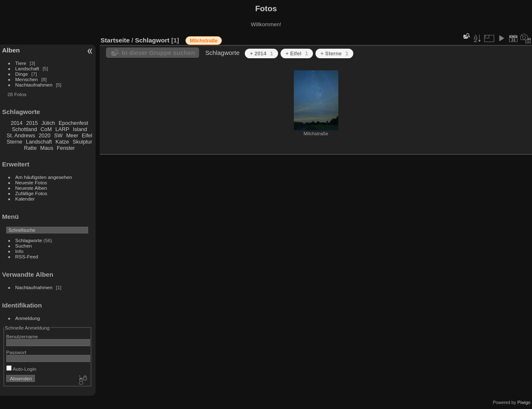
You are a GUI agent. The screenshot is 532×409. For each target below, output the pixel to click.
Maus (47, 148)
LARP (62, 129)
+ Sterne (334, 53)
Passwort (16, 352)
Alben (11, 50)
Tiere (21, 63)
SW (58, 135)
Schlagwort (152, 40)
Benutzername (22, 336)
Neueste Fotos (31, 182)
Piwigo (524, 402)
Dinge (22, 74)
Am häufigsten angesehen (44, 177)
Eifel (87, 135)
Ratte (31, 148)
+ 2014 (261, 53)
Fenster (66, 148)
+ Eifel (297, 53)
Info (20, 251)
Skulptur (83, 142)
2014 (17, 123)
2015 (32, 123)
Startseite (115, 40)
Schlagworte (29, 240)
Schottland (25, 129)
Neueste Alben (31, 188)
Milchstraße (204, 41)
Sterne (15, 142)
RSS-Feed (27, 257)
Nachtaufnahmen (34, 85)
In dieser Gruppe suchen (158, 53)
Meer (72, 135)
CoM (46, 129)
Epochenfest (73, 123)
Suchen (24, 246)
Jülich (48, 123)
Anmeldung (28, 318)
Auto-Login (21, 369)
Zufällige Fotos (31, 193)
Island (80, 129)
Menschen (27, 79)
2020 (44, 135)
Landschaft (27, 68)
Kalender (25, 199)
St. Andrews (21, 135)
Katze (63, 142)
